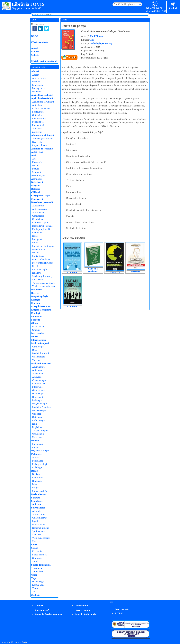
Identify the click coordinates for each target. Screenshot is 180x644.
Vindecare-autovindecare (44, 286)
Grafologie (37, 558)
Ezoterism (36, 317)
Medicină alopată (40, 343)
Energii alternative (41, 306)
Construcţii (37, 199)
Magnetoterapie (40, 404)
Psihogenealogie (40, 464)
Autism (36, 457)
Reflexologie (38, 420)
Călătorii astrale (40, 518)
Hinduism (37, 481)
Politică (35, 441)
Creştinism (37, 478)
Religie (35, 471)
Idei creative (38, 333)
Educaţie (36, 303)
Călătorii (36, 192)
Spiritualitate (38, 508)
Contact (39, 606)
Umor (34, 575)
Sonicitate (36, 504)
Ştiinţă (35, 548)
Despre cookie (122, 609)
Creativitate (38, 219)
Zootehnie (37, 132)
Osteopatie (37, 414)
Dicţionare (37, 290)
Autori (35, 48)
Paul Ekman (97, 36)
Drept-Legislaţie (40, 296)
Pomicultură (38, 125)
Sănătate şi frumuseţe (42, 276)
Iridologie (37, 400)
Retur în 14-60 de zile (86, 614)
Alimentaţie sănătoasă (42, 135)
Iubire (35, 243)
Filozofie (36, 320)
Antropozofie (39, 514)
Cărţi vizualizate (40, 42)
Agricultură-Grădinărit (43, 98)
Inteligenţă (37, 239)
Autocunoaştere (40, 209)
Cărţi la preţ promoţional (44, 61)
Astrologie (36, 179)
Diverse (35, 293)
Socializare (38, 280)
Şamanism (37, 535)
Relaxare (36, 273)
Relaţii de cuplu (40, 269)
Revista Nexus (38, 494)
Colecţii (35, 55)
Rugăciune (37, 427)
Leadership (38, 85)
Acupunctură (38, 367)
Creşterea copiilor (41, 222)
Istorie (35, 337)
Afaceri (35, 71)
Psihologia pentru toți (101, 43)
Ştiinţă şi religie (40, 491)
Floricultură (38, 112)
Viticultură (37, 129)
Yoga (34, 578)
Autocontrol (38, 206)
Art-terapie (37, 373)
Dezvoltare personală (42, 202)
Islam (35, 484)
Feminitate (37, 233)
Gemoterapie (38, 390)
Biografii (36, 186)
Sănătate (36, 498)
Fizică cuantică (39, 555)
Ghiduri (35, 323)
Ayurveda (37, 377)
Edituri (35, 52)
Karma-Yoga (38, 585)
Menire (36, 253)
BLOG (35, 36)
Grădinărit (37, 115)
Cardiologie (38, 347)
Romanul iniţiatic (41, 528)
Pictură (36, 169)
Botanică (36, 189)
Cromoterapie (39, 383)
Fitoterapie (37, 387)
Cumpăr (71, 57)
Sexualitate (37, 501)
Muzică (36, 165)
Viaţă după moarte (41, 538)
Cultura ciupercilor (41, 108)
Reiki (35, 424)
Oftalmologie (39, 357)
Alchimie (37, 511)
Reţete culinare (39, 145)
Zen (34, 541)
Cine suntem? (42, 610)
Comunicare (38, 216)
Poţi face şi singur (40, 451)
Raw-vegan (38, 142)
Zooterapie (37, 437)
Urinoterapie (38, 434)
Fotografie (37, 162)
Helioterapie (38, 394)
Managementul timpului (44, 246)
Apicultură (37, 105)
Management (38, 88)
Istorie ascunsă (39, 340)
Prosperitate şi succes (42, 263)
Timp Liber (37, 571)
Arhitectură (37, 152)
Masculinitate (39, 249)
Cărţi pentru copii (40, 196)
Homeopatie (38, 397)
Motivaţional (38, 256)
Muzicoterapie (39, 410)
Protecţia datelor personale (49, 614)
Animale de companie (42, 149)
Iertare (35, 236)
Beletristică (37, 182)
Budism (36, 474)
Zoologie (36, 595)
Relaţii (35, 266)
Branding (37, 82)
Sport (34, 545)
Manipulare (38, 444)
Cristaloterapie (39, 380)
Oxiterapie (37, 417)
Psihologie (36, 454)
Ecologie (36, 300)
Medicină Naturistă (41, 363)
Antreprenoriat (39, 78)
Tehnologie (37, 568)
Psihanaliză (38, 461)
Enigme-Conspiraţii (41, 310)
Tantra (35, 588)
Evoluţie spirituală (41, 229)
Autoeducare (38, 212)
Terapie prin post (40, 431)
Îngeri (35, 521)
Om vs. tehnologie (41, 259)
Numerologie (39, 524)
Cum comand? (82, 606)
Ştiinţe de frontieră (41, 565)
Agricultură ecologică (42, 95)
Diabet (35, 350)
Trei (92, 40)
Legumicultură (39, 119)
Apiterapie (37, 370)
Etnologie (36, 313)
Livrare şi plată (83, 610)
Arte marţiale (38, 175)
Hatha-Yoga (38, 582)
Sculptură (37, 172)
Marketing (37, 92)
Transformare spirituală (43, 283)
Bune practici (39, 327)
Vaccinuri (37, 360)
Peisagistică (38, 122)
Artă (34, 155)
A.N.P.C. (119, 613)
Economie (37, 551)
